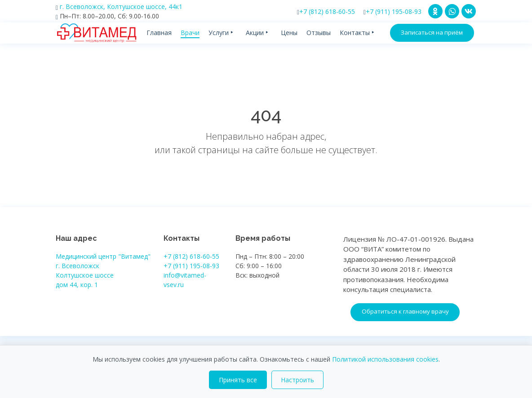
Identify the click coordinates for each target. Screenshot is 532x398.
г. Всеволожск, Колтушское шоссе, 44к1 (119, 7)
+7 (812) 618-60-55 (326, 11)
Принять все (238, 380)
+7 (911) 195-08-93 (392, 11)
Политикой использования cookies (385, 359)
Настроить (297, 380)
